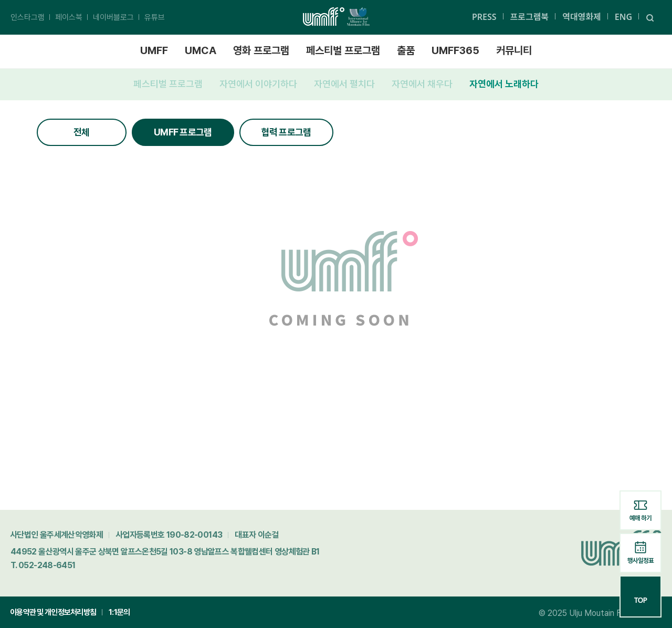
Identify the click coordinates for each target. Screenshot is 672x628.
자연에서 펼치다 (344, 84)
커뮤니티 (514, 50)
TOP (640, 596)
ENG (623, 17)
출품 (406, 50)
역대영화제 (582, 17)
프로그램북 (530, 17)
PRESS (484, 17)
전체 (82, 132)
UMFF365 (455, 50)
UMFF (154, 50)
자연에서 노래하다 (504, 84)
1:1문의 (119, 612)
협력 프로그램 (286, 132)
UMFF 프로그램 (183, 132)
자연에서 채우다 (422, 84)
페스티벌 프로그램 (343, 50)
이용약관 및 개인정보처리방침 (53, 612)
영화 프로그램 (261, 50)
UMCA (201, 50)
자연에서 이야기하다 (258, 84)
